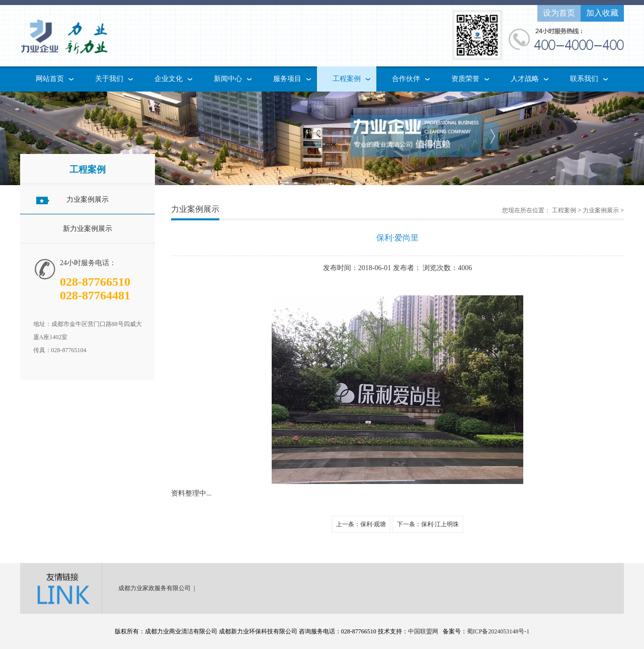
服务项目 (287, 79)
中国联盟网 (423, 631)
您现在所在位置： (526, 210)
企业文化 (169, 79)
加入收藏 (602, 13)
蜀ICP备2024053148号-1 (498, 631)
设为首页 (559, 13)
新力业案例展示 (88, 229)
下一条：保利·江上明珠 (428, 524)
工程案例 (347, 79)
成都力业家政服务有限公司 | (158, 588)
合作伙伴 (406, 79)
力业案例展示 (88, 199)
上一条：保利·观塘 (361, 524)
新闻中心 (228, 79)
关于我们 (109, 79)
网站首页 (50, 79)
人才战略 (525, 79)
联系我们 (584, 79)
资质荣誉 (465, 79)
